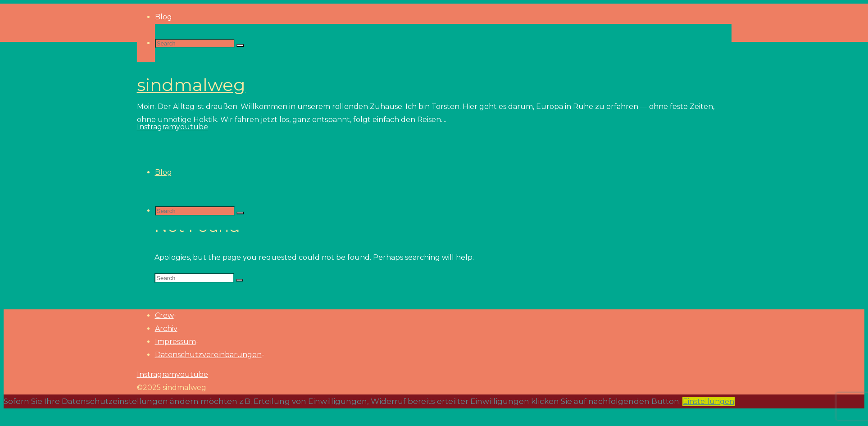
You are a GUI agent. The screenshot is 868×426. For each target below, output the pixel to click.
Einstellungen (709, 401)
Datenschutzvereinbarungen (208, 355)
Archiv (166, 329)
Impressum (175, 342)
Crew (164, 315)
